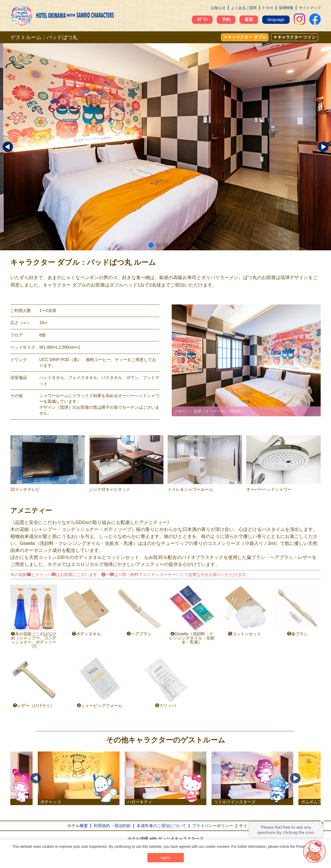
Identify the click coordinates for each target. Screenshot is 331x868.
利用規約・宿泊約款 (112, 826)
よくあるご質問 (244, 8)
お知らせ (218, 8)
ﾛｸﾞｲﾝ (202, 20)
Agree (165, 858)
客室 (249, 20)
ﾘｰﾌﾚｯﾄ (268, 8)
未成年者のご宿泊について (161, 826)
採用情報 (286, 8)
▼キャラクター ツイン (295, 37)
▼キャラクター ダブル (245, 37)
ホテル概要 (78, 826)
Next (295, 778)
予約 (226, 20)
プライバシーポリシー (213, 826)
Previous (36, 778)
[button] (151, 245)
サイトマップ (310, 8)
